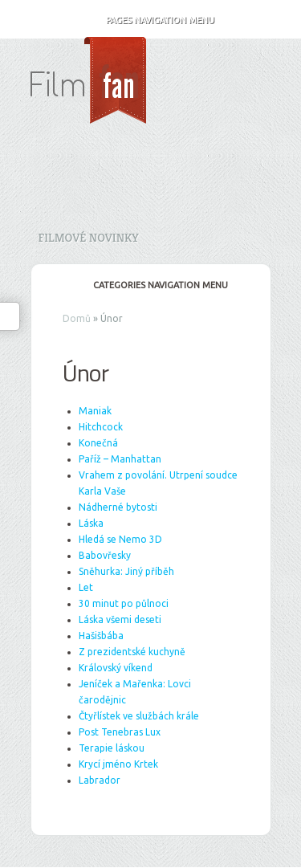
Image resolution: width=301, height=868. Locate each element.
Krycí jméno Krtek (118, 764)
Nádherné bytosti (118, 507)
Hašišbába (101, 636)
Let (86, 587)
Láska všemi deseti (120, 619)
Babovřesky (105, 555)
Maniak (95, 411)
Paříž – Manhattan (120, 459)
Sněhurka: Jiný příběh (126, 571)
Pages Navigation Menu (149, 20)
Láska (91, 523)
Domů (77, 318)
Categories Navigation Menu (150, 285)
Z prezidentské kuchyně (132, 652)
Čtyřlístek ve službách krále (139, 716)
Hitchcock (101, 427)
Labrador (100, 780)
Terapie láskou (112, 748)
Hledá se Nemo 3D (120, 539)
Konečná (98, 443)
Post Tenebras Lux (120, 732)
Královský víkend (116, 668)
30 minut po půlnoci (124, 603)
